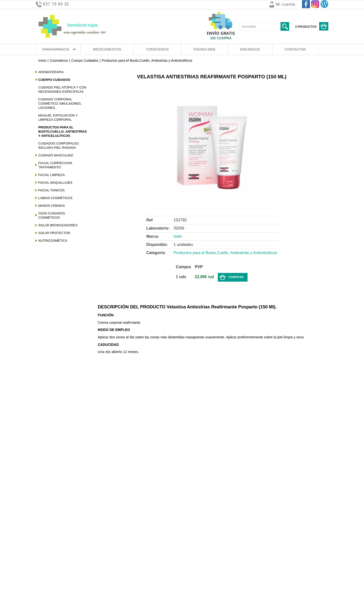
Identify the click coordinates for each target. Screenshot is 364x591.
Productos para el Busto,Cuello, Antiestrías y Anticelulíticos (147, 60)
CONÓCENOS (157, 49)
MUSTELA (46, 495)
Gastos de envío (49, 544)
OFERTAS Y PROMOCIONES (205, 450)
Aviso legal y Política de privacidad (64, 560)
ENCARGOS (250, 49)
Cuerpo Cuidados (85, 60)
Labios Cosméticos (56, 198)
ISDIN (42, 488)
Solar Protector (54, 233)
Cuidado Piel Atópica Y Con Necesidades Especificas (62, 89)
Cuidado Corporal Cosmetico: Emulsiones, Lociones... (60, 103)
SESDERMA (47, 508)
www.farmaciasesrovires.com (294, 566)
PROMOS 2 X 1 (194, 502)
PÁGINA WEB (204, 49)
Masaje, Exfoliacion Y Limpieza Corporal (58, 118)
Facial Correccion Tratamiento (55, 165)
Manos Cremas (52, 206)
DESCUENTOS (194, 488)
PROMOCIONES (195, 495)
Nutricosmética (53, 241)
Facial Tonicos (52, 190)
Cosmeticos (59, 60)
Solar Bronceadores (58, 225)
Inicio (42, 60)
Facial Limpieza (52, 175)
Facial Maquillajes (56, 183)
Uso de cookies (48, 555)
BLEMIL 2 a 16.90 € (53, 450)
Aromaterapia (51, 72)
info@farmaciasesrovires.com (294, 562)
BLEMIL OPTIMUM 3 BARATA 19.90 (66, 471)
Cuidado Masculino (56, 155)
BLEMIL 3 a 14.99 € (53, 457)
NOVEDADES (193, 457)
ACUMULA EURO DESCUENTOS (208, 508)
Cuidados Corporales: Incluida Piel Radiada (59, 146)
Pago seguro (46, 549)
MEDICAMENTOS (107, 49)
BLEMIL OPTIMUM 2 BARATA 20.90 (66, 464)
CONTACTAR (295, 49)
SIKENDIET (47, 502)
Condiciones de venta (53, 538)
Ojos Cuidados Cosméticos (52, 215)
